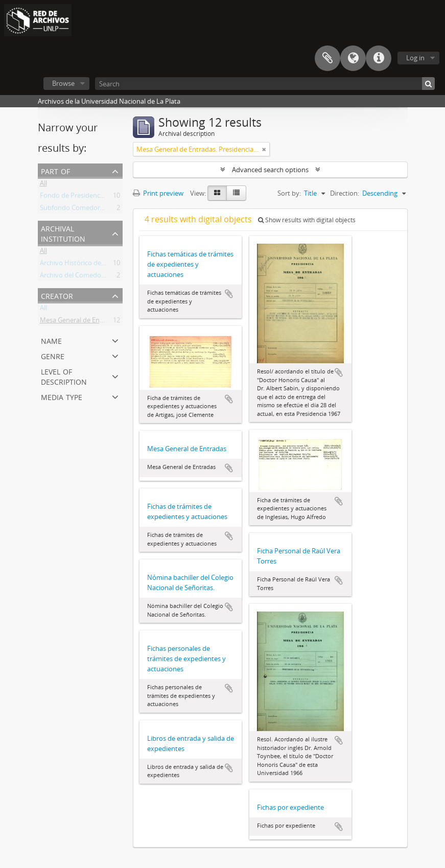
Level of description (64, 376)
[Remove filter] (264, 149)
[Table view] (236, 193)
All (43, 185)
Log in (415, 58)
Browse (63, 83)
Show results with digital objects (307, 220)
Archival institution (63, 233)
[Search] (265, 84)
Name (51, 340)
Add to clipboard (229, 294)
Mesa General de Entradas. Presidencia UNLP (108, 322)
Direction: (345, 193)
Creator (57, 295)
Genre (53, 355)
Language (353, 58)
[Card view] (217, 193)
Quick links (379, 58)
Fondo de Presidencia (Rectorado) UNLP (101, 197)
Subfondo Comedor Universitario (90, 209)
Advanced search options (270, 170)
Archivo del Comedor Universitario (92, 277)
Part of (55, 170)
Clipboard (327, 58)
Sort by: (289, 193)
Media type (62, 396)
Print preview (158, 193)
